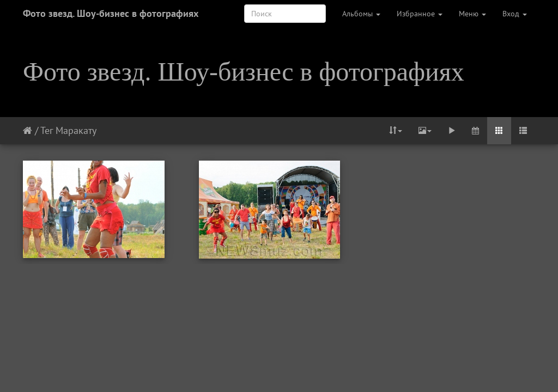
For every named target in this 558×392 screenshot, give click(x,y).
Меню (472, 14)
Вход (515, 14)
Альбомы (361, 14)
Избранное (420, 14)
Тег (47, 130)
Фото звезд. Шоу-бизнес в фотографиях (111, 13)
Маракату (76, 130)
